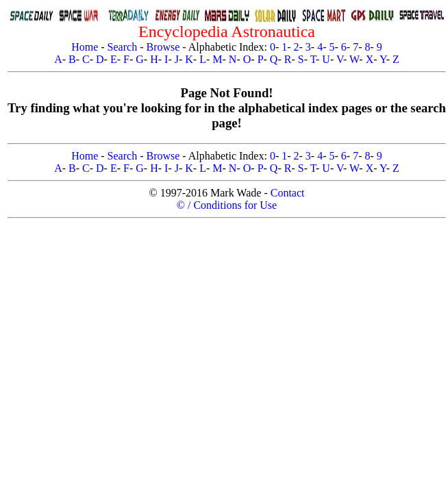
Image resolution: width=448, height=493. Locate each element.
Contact (288, 193)
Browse (163, 47)
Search (123, 47)
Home (85, 47)
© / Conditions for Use (227, 205)
